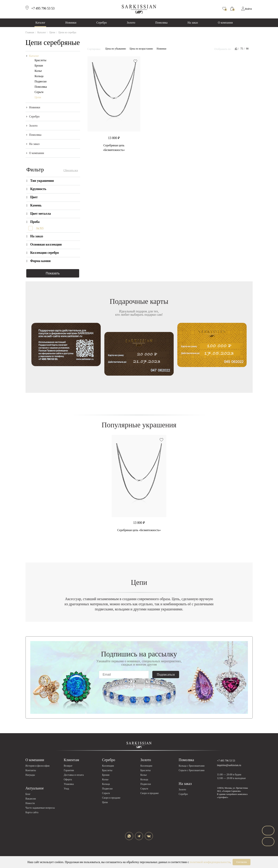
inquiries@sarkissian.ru (229, 765)
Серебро (102, 23)
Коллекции (108, 766)
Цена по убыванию (116, 49)
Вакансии (31, 799)
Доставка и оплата (74, 775)
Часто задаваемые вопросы (40, 808)
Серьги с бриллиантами (192, 770)
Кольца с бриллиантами (192, 766)
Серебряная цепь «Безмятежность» (139, 530)
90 (247, 49)
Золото (131, 23)
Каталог (40, 23)
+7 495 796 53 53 (226, 761)
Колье (38, 71)
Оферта (68, 779)
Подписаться (166, 675)
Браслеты (40, 60)
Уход (66, 789)
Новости (30, 803)
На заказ (193, 23)
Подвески (41, 81)
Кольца (39, 76)
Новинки (71, 23)
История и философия (38, 766)
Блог (28, 794)
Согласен (242, 862)
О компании (225, 23)
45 (236, 49)
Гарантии (69, 770)
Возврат (68, 766)
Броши (39, 65)
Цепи (38, 97)
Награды (30, 775)
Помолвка (161, 23)
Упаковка (69, 784)
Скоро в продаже (111, 798)
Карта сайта (32, 812)
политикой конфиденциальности (210, 862)
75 (242, 49)
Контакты (31, 770)
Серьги (39, 92)
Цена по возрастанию (141, 49)
